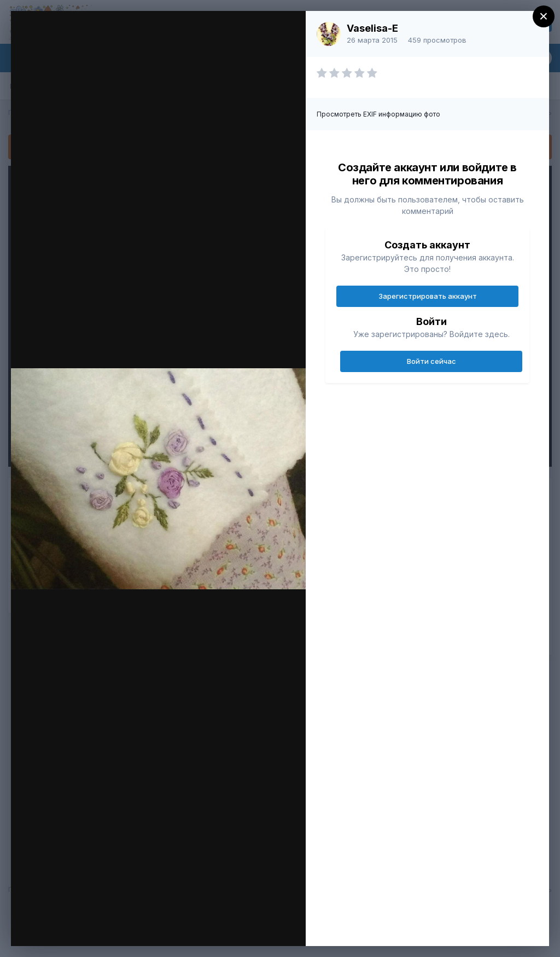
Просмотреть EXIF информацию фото (378, 114)
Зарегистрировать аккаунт (428, 296)
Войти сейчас (431, 361)
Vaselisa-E (372, 28)
